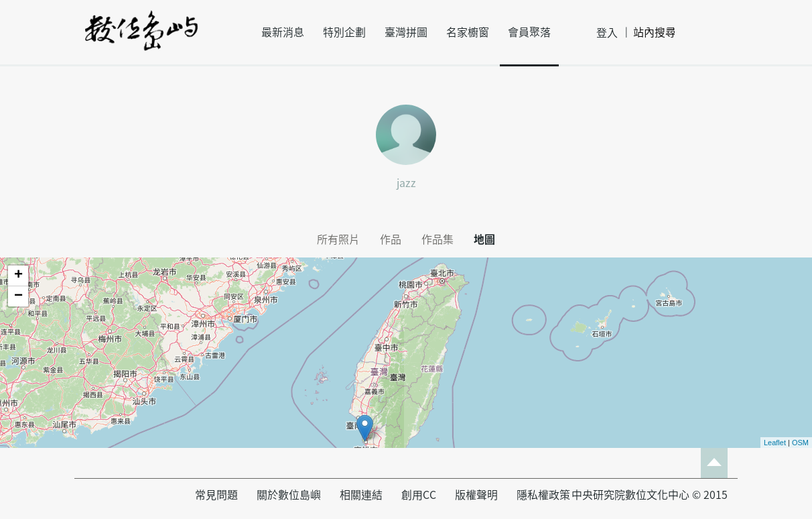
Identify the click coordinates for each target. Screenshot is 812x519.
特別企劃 (344, 32)
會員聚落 (529, 32)
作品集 (437, 239)
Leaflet (775, 443)
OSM (800, 443)
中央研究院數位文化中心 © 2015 (650, 495)
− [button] (18, 296)
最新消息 (283, 32)
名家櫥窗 (468, 32)
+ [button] (18, 276)
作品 (391, 239)
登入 (607, 33)
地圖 (484, 239)
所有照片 (338, 239)
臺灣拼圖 (406, 32)
